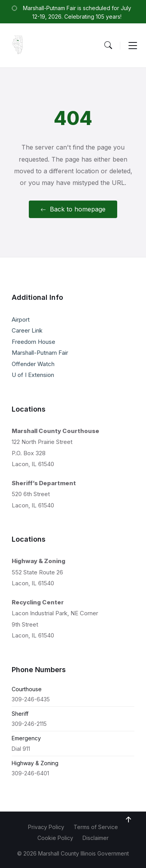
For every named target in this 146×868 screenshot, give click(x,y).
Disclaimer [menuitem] (96, 838)
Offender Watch (33, 364)
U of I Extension (33, 375)
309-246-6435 (31, 699)
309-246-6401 (30, 773)
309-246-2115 (29, 724)
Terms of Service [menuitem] (96, 827)
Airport (21, 320)
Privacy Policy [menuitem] (46, 827)
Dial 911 (21, 749)
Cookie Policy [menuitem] (55, 838)
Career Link (27, 330)
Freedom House (33, 342)
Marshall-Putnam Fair (40, 353)
